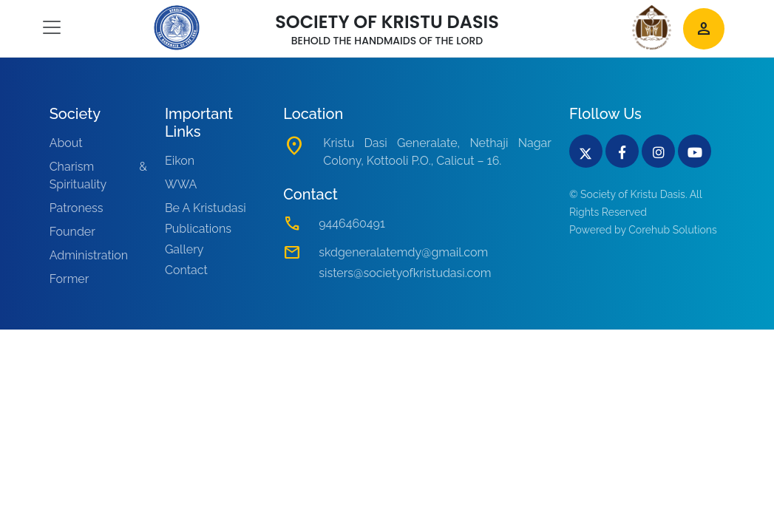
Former (69, 279)
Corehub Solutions (672, 230)
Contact (186, 270)
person (704, 29)
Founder (72, 232)
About (66, 143)
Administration (89, 255)
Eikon (180, 161)
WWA (181, 184)
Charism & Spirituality (98, 175)
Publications (198, 229)
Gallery (184, 249)
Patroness (77, 208)
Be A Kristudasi (206, 208)
